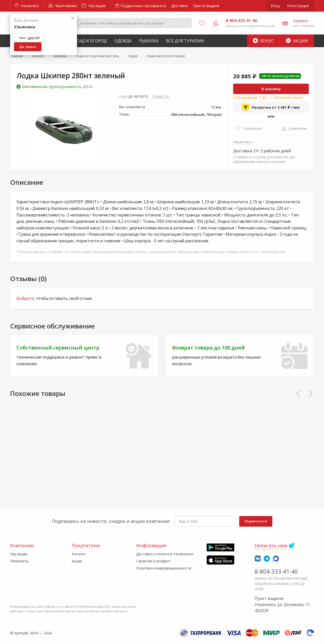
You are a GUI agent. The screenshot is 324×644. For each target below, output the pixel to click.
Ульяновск (27, 6)
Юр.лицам (94, 6)
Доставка (180, 6)
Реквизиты (19, 561)
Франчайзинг (63, 6)
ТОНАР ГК (160, 96)
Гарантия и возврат (153, 561)
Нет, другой (29, 38)
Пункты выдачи (206, 6)
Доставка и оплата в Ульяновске (165, 554)
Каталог (79, 554)
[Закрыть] (73, 18)
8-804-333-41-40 (276, 571)
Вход (275, 6)
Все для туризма (185, 41)
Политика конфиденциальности (164, 568)
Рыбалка (149, 41)
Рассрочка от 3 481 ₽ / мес (271, 107)
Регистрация (298, 6)
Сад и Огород (92, 41)
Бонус (263, 41)
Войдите (25, 298)
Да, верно (28, 47)
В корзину (271, 89)
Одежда (123, 41)
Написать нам (271, 545)
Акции (297, 41)
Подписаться (256, 521)
